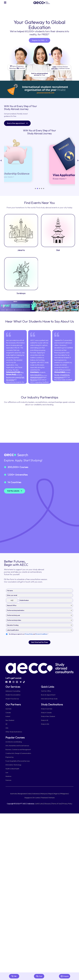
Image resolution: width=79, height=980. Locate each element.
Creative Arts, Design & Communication (18, 753)
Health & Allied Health (12, 769)
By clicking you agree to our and (29, 634)
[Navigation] (5, 3)
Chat (39, 976)
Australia (8, 709)
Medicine (8, 776)
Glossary (48, 804)
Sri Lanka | (37, 798)
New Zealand (10, 720)
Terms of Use (57, 804)
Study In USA (45, 724)
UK (6, 724)
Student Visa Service (12, 699)
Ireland (8, 716)
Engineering (9, 757)
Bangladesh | (23, 794)
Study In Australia (47, 709)
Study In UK (45, 720)
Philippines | (65, 794)
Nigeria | (57, 794)
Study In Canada (46, 713)
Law (7, 773)
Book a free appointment (17, 123)
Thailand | (44, 798)
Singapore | (29, 798)
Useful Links (39, 804)
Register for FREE (39, 40)
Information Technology (13, 765)
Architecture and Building (14, 742)
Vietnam (52, 798)
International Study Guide (49, 699)
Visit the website (15, 491)
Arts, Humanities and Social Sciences (17, 746)
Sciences (8, 780)
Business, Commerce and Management (18, 750)
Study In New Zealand (48, 716)
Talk (14, 976)
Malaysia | (44, 794)
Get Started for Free (39, 642)
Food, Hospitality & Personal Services (18, 761)
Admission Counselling (13, 691)
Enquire (65, 976)
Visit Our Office (46, 691)
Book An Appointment (48, 695)
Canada (8, 713)
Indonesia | (36, 794)
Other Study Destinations (14, 732)
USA (7, 728)
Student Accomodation (13, 695)
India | (30, 794)
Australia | (14, 794)
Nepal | (51, 794)
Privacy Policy (67, 804)
